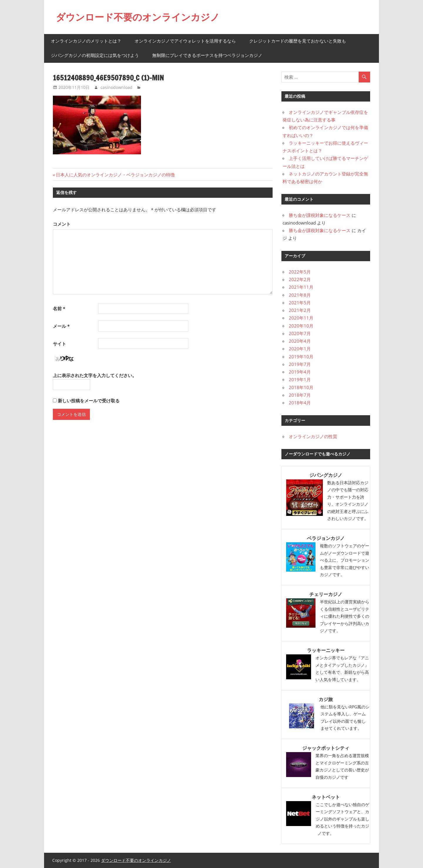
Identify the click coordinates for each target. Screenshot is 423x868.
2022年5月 (300, 272)
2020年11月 (301, 318)
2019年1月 (300, 379)
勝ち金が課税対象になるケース (320, 215)
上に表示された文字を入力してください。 (95, 375)
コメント (62, 224)
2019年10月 (301, 357)
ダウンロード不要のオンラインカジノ (138, 17)
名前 (59, 308)
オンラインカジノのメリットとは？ (86, 41)
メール (61, 326)
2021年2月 (300, 310)
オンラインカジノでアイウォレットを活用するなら (185, 41)
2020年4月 (300, 341)
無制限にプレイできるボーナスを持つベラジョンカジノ (207, 55)
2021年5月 (300, 303)
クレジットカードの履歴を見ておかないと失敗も (298, 41)
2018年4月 (300, 403)
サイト (59, 344)
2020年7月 (300, 333)
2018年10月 (301, 387)
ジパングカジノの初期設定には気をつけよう (95, 55)
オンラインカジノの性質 (313, 436)
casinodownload (116, 87)
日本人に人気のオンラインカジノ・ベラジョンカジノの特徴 (115, 175)
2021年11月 (301, 287)
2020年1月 (300, 349)
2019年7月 (300, 364)
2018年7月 (300, 395)
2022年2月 (300, 279)
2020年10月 (301, 326)
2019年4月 (300, 372)
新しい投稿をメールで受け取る (89, 401)
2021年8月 (300, 295)
